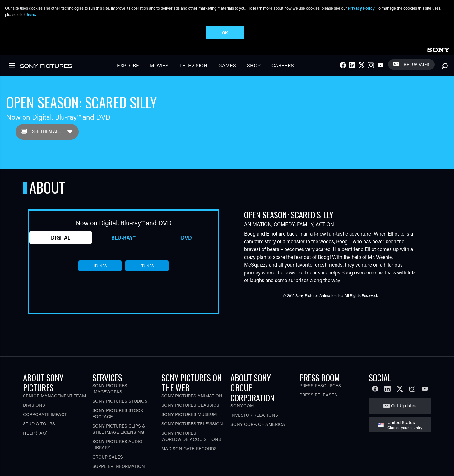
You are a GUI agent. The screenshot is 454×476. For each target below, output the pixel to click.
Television (193, 65)
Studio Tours (39, 424)
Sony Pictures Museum (189, 414)
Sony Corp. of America (258, 424)
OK (225, 32)
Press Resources (320, 385)
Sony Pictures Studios (120, 401)
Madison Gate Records (189, 449)
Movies (159, 65)
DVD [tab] (186, 238)
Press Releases (318, 395)
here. (31, 14)
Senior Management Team (54, 396)
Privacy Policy (361, 8)
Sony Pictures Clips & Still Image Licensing (119, 429)
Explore (128, 65)
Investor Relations (254, 415)
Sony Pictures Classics (190, 405)
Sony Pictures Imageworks (110, 389)
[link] (438, 49)
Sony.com (242, 406)
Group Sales (108, 457)
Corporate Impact (45, 414)
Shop (254, 65)
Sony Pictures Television (192, 424)
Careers (283, 65)
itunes (100, 266)
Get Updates (416, 64)
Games (227, 65)
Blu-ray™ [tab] (123, 238)
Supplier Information (119, 466)
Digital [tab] (61, 238)
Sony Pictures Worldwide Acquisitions (191, 436)
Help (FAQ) (35, 433)
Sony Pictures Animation (192, 396)
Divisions (34, 405)
